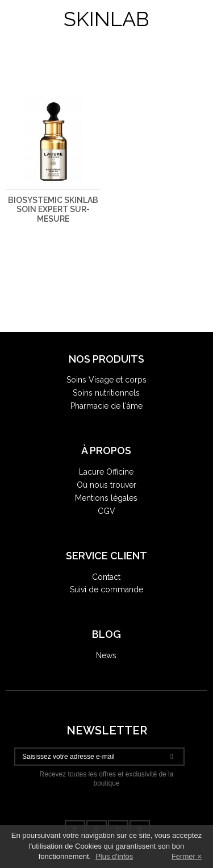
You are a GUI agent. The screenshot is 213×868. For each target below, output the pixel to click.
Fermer (183, 856)
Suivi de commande (106, 589)
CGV (106, 511)
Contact (106, 577)
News (106, 655)
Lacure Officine (106, 472)
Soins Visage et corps (106, 380)
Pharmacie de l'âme (106, 406)
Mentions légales (106, 498)
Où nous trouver (106, 485)
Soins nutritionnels (106, 393)
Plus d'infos (114, 856)
